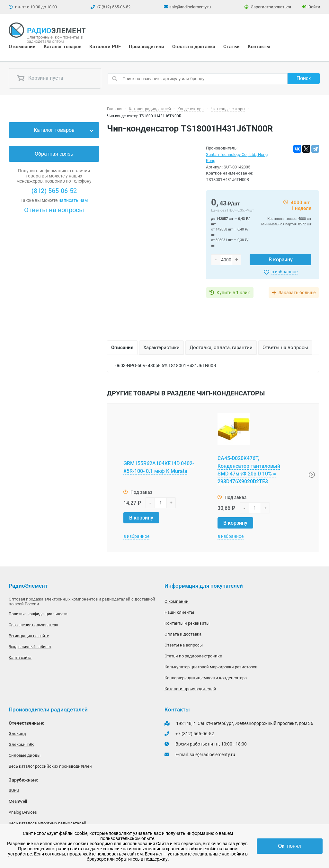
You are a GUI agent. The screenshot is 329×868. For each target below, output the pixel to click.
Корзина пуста (40, 78)
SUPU (14, 790)
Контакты (259, 47)
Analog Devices (23, 812)
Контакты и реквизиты (187, 623)
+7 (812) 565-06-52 (113, 7)
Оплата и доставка (194, 47)
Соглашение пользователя (33, 625)
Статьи (231, 47)
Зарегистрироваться (268, 7)
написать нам (73, 200)
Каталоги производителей (190, 689)
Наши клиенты (179, 612)
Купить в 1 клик (233, 293)
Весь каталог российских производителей (50, 766)
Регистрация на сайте (29, 636)
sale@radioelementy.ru (190, 7)
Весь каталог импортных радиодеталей (48, 823)
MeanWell (18, 801)
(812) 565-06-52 (54, 191)
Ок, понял (290, 846)
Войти (311, 7)
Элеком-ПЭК (21, 744)
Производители (147, 47)
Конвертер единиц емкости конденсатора (206, 678)
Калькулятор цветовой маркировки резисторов (211, 667)
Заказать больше (297, 293)
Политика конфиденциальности (38, 614)
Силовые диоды (25, 755)
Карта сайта (20, 658)
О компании (22, 47)
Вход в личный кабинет (30, 647)
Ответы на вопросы (54, 210)
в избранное (285, 272)
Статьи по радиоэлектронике (193, 656)
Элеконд (17, 733)
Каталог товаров (62, 47)
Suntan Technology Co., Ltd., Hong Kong (237, 158)
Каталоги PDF (105, 47)
